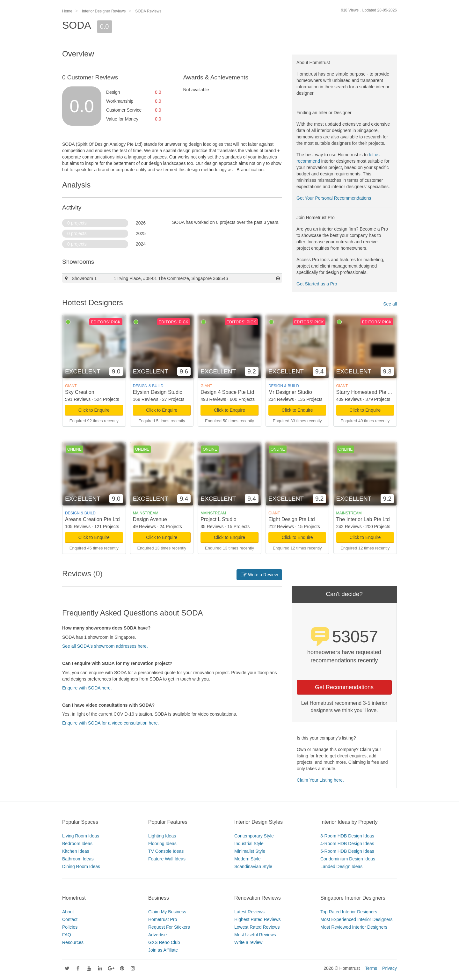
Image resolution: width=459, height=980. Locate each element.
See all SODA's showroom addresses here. (105, 646)
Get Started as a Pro (317, 284)
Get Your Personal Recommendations (334, 198)
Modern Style (247, 859)
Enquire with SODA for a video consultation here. (111, 723)
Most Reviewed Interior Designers (354, 927)
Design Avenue (150, 519)
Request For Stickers (169, 927)
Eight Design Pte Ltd (292, 519)
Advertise (157, 935)
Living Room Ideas (81, 836)
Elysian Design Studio (158, 392)
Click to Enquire (94, 410)
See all (390, 304)
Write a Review (259, 575)
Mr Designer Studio (290, 392)
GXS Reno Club (164, 942)
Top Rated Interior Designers (349, 912)
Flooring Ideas (162, 844)
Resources (73, 942)
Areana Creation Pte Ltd (92, 519)
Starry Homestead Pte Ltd (366, 392)
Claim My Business (167, 912)
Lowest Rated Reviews (257, 927)
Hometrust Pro (163, 919)
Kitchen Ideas (76, 851)
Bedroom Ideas (77, 844)
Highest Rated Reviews (258, 919)
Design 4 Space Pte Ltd (227, 392)
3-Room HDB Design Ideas (347, 836)
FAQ (67, 935)
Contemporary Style (254, 836)
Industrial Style (249, 844)
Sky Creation (80, 392)
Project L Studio (218, 519)
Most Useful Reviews (255, 935)
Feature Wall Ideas (167, 859)
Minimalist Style (250, 851)
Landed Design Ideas (341, 866)
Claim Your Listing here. (320, 780)
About (68, 912)
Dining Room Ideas (81, 866)
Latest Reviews (249, 912)
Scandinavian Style (253, 866)
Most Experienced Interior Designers (356, 919)
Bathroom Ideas (78, 859)
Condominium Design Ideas (348, 859)
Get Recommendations (344, 687)
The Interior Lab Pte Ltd (363, 519)
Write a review (248, 942)
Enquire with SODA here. (87, 688)
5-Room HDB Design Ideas (347, 851)
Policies (70, 927)
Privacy (390, 968)
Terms (371, 968)
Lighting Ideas (162, 836)
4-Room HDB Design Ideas (347, 844)
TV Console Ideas (166, 851)
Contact (70, 919)
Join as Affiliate (163, 950)
